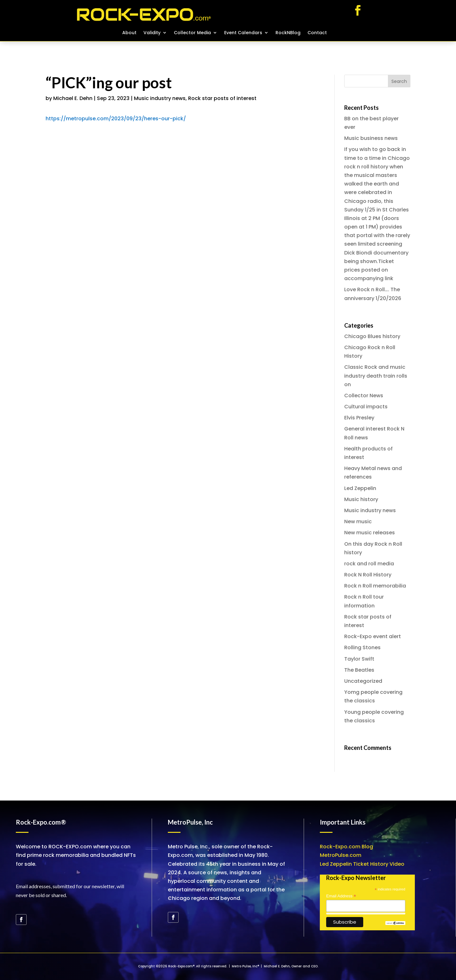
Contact (317, 33)
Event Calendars (243, 33)
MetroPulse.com (341, 855)
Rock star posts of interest (222, 98)
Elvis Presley (359, 418)
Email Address (341, 896)
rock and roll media (369, 564)
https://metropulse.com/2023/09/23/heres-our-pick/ (116, 119)
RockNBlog (288, 33)
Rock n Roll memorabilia (375, 586)
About (129, 33)
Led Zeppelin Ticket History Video (362, 864)
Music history (361, 499)
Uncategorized (363, 681)
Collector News (364, 396)
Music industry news (160, 98)
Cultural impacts (366, 407)
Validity (152, 33)
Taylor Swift (359, 659)
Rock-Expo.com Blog (346, 847)
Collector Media (192, 33)
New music (358, 521)
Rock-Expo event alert (373, 636)
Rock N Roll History (368, 575)
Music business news (371, 138)
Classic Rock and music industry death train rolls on (376, 376)
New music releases (370, 533)
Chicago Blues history (372, 336)
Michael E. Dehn (73, 98)
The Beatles (359, 670)
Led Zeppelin (360, 488)
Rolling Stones (362, 647)
